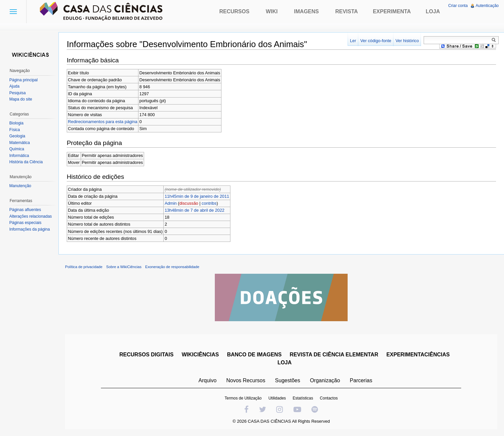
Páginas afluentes (25, 210)
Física (15, 130)
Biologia (16, 123)
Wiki (272, 11)
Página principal (23, 80)
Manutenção (20, 186)
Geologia (17, 136)
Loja (433, 11)
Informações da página (30, 229)
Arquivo (208, 380)
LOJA (285, 363)
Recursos (234, 11)
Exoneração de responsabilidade (172, 267)
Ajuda (14, 86)
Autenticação (487, 6)
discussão (189, 203)
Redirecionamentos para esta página (103, 122)
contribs (209, 203)
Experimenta (392, 11)
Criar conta (458, 6)
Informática (19, 156)
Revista (347, 11)
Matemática (20, 143)
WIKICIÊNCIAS (200, 355)
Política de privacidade (84, 267)
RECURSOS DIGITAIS (146, 355)
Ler (353, 41)
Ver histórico (407, 41)
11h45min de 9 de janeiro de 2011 (197, 196)
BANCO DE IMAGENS (254, 355)
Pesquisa (17, 93)
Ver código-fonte (376, 41)
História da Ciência (26, 162)
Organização (325, 380)
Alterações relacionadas (31, 216)
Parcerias (361, 380)
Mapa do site (21, 99)
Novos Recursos (246, 380)
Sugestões (288, 380)
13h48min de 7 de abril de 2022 (195, 210)
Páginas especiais (25, 223)
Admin (171, 203)
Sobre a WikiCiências (124, 267)
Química (17, 149)
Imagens (307, 11)
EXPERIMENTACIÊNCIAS (418, 355)
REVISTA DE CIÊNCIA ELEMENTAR (334, 355)
